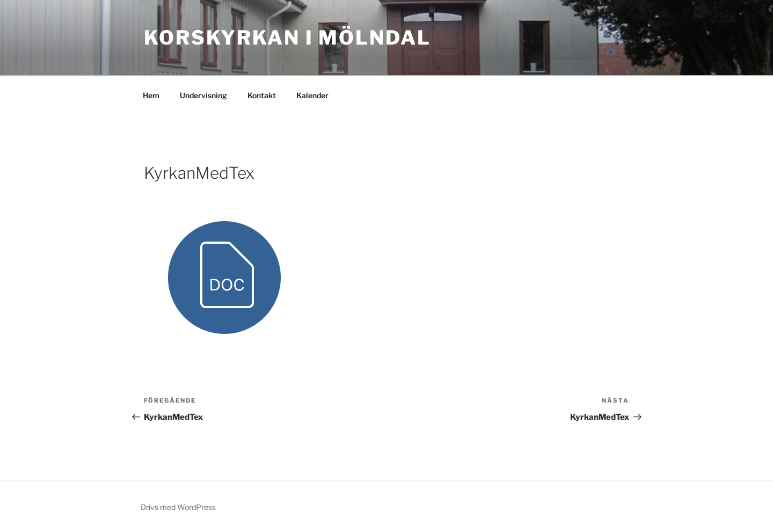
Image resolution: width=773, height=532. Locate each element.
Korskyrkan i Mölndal (287, 38)
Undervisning (203, 95)
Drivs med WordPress (178, 507)
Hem (151, 95)
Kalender (312, 95)
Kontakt (262, 95)
